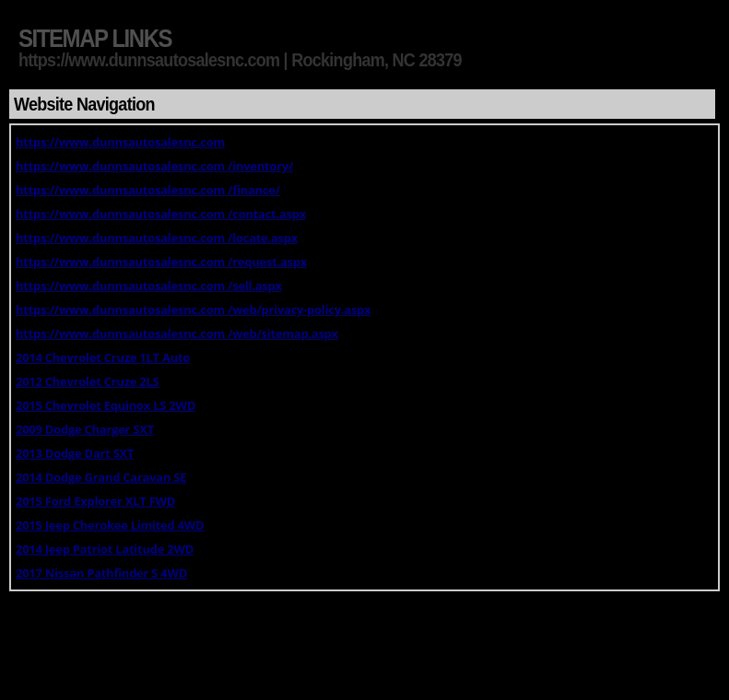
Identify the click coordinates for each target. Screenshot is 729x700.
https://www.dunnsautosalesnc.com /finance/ (148, 190)
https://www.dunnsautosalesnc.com (120, 142)
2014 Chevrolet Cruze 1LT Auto (103, 357)
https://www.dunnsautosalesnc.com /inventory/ (154, 166)
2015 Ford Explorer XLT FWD (95, 501)
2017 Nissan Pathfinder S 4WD (101, 573)
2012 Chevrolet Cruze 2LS (87, 381)
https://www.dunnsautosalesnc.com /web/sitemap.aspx (177, 333)
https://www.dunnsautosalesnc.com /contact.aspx (161, 214)
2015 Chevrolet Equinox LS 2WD (106, 405)
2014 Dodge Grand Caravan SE (101, 477)
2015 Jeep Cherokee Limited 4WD (110, 525)
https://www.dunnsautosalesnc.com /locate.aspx (157, 238)
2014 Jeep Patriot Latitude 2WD (105, 549)
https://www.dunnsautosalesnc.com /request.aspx (161, 262)
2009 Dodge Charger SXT (85, 429)
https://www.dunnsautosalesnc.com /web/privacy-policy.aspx (193, 309)
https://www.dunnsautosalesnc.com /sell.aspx (149, 286)
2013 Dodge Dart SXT (75, 453)
